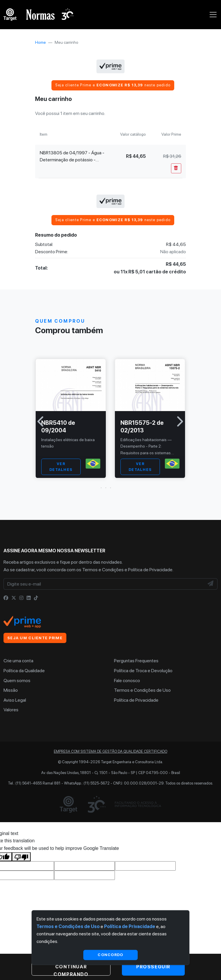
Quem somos (17, 681)
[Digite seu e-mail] (104, 584)
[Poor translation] (21, 857)
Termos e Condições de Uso (142, 690)
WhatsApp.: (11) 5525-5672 (87, 783)
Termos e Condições (103, 570)
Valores (11, 710)
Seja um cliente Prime (35, 638)
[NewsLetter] (211, 584)
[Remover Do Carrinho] (176, 168)
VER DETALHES (61, 467)
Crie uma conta (18, 661)
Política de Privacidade (150, 570)
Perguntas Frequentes (136, 661)
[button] (110, 488)
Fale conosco (127, 681)
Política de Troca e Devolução (143, 671)
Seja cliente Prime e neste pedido (113, 85)
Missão (11, 690)
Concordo (110, 955)
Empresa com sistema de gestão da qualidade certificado (110, 751)
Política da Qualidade (24, 671)
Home (40, 42)
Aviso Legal (15, 700)
